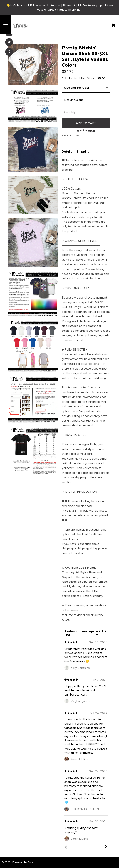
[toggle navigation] (6, 24)
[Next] (106, 847)
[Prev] (66, 847)
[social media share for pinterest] (9, 52)
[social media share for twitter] (9, 43)
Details (67, 151)
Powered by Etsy (23, 862)
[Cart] (113, 25)
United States (87, 78)
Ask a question (71, 135)
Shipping (83, 151)
